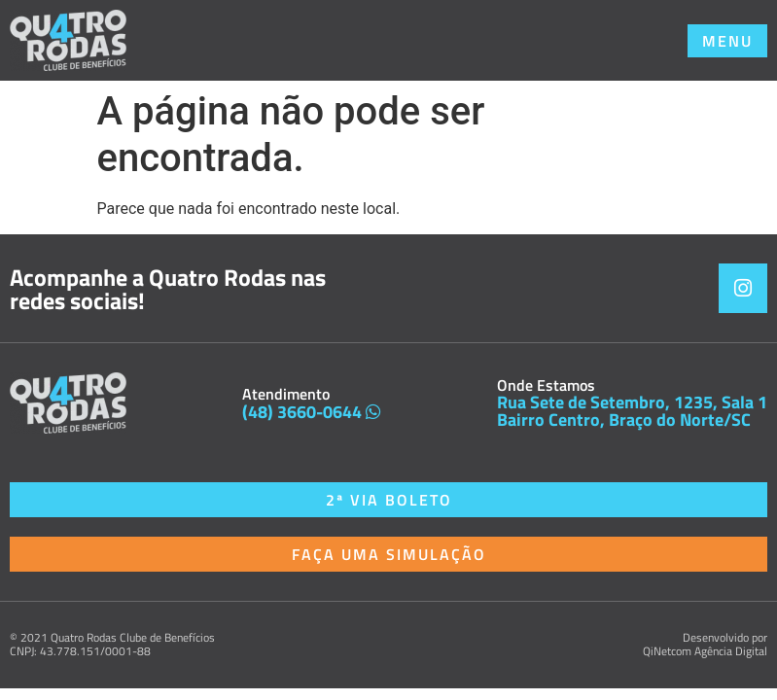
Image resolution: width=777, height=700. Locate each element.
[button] (727, 41)
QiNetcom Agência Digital (705, 651)
